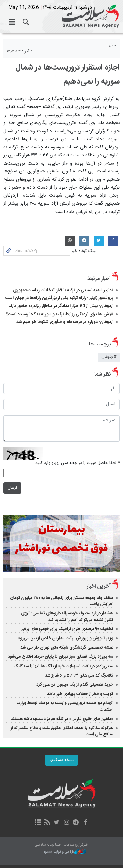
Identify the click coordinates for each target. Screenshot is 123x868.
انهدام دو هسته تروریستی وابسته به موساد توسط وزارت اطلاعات (65, 706)
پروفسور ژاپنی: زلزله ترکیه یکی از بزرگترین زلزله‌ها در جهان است (59, 298)
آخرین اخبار (99, 587)
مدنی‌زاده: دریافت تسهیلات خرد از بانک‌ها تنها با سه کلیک (63, 666)
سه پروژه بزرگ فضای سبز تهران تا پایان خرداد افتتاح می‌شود (61, 657)
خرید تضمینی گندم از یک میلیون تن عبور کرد (75, 685)
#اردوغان (109, 357)
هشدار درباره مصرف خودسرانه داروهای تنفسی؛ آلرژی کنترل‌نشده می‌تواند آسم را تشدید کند (67, 616)
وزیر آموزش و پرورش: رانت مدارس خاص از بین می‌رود (66, 638)
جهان (113, 45)
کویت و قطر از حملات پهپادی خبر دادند (80, 694)
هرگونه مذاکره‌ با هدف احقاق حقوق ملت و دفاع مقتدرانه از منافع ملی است (62, 731)
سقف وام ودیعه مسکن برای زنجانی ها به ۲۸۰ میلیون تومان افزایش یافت (62, 601)
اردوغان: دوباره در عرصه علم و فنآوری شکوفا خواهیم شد (65, 322)
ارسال (12, 488)
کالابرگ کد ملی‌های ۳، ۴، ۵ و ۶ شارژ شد (79, 676)
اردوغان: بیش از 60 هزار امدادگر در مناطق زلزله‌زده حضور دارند (61, 306)
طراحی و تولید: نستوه (65, 852)
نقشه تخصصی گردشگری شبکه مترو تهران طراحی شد (67, 648)
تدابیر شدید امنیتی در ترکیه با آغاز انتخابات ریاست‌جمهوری (63, 290)
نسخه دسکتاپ (61, 760)
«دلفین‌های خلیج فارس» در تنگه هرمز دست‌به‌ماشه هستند (62, 719)
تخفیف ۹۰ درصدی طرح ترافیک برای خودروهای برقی (67, 629)
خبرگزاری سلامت (61, 16)
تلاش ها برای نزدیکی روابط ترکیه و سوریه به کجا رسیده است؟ (60, 314)
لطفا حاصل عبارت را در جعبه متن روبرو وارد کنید (78, 463)
